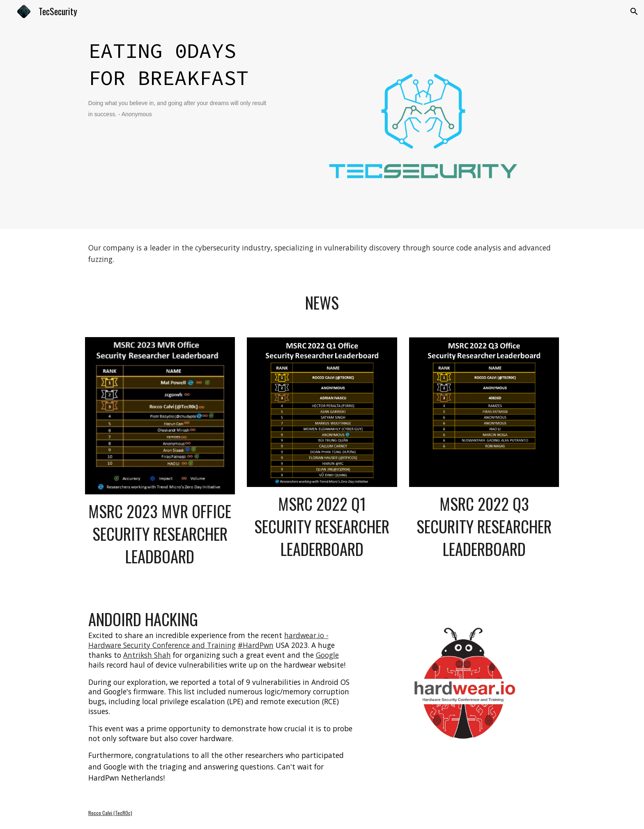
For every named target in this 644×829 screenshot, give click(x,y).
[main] (180, 78)
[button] (634, 11)
